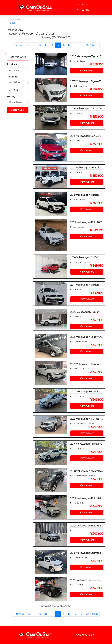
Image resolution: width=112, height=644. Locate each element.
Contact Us (83, 10)
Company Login (85, 635)
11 (35, 45)
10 (29, 45)
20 (87, 45)
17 (69, 45)
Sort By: (11, 97)
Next (95, 45)
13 (46, 45)
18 (75, 45)
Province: (12, 64)
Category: (12, 77)
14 (52, 45)
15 (58, 45)
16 (63, 45)
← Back (11, 23)
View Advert (87, 71)
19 (81, 45)
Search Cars (18, 57)
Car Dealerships (85, 5)
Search (10, 20)
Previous (19, 45)
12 (40, 45)
